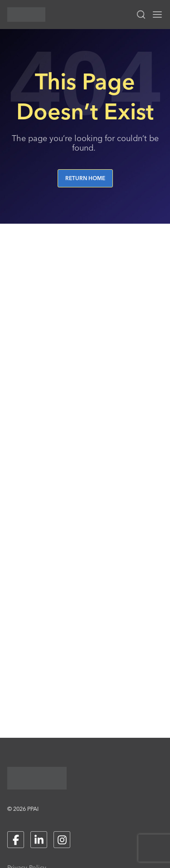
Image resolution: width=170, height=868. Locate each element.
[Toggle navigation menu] (157, 15)
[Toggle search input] (141, 15)
